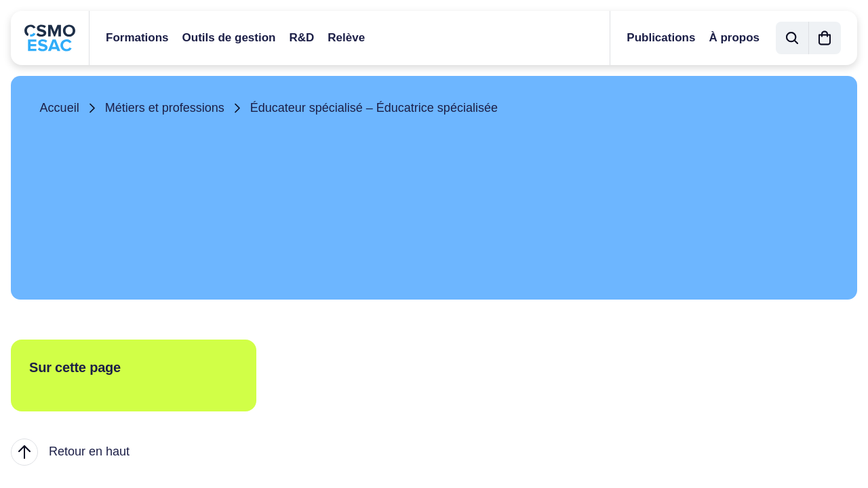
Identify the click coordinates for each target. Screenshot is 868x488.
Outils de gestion (229, 38)
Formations (137, 38)
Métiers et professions (165, 108)
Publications (661, 38)
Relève (346, 38)
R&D (301, 38)
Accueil (60, 108)
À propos (734, 38)
